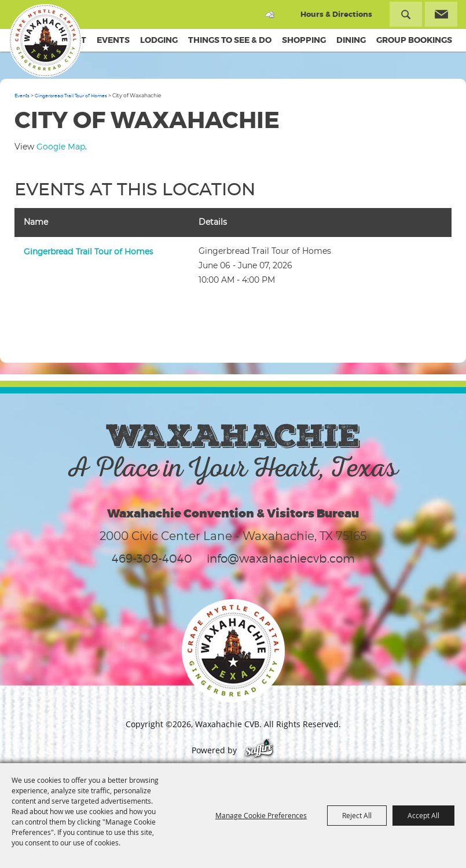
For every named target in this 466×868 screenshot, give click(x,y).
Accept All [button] (423, 815)
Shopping (304, 40)
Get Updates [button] (441, 14)
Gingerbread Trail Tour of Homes (71, 96)
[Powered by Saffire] (259, 750)
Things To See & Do (230, 40)
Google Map (61, 146)
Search (406, 14)
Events (113, 40)
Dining (351, 40)
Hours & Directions (336, 14)
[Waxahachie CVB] (45, 41)
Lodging (159, 40)
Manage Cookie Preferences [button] (261, 815)
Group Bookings (414, 40)
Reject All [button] (357, 815)
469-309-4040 (152, 559)
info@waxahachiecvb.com (281, 559)
